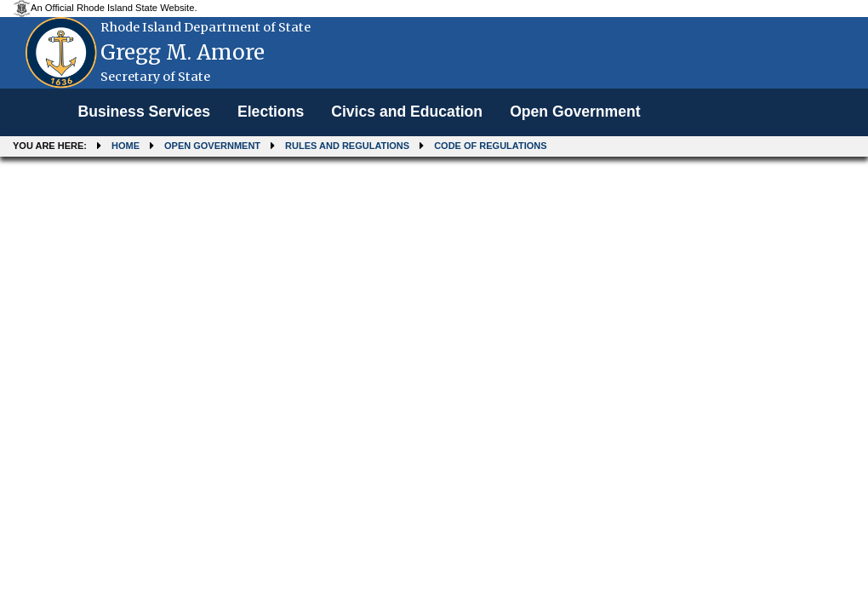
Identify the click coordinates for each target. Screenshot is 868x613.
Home (126, 146)
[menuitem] (144, 112)
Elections (271, 112)
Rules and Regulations (347, 146)
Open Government (575, 112)
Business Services (144, 112)
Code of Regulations (490, 146)
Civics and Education (407, 112)
